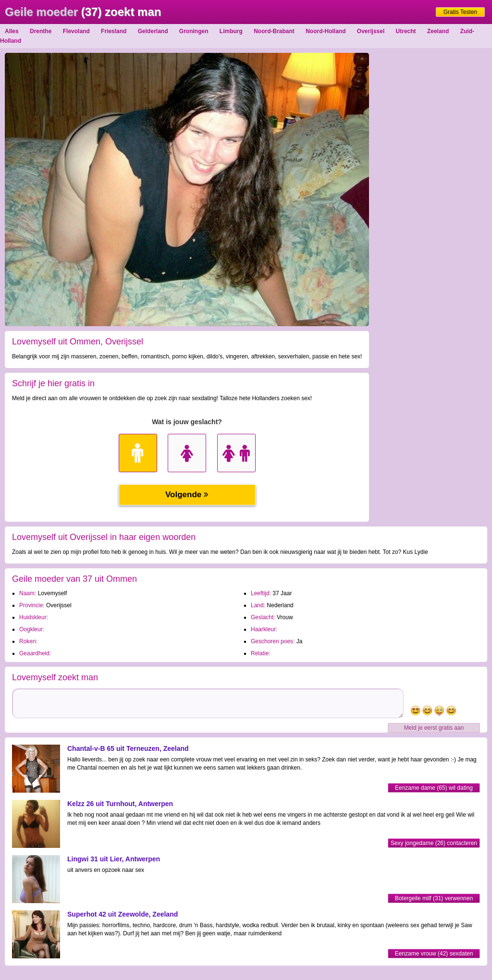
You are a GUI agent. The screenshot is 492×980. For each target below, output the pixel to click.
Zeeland (438, 31)
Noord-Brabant (274, 31)
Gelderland (153, 31)
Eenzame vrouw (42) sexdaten (434, 954)
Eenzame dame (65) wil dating (434, 788)
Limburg (231, 31)
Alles (12, 31)
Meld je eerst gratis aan (434, 728)
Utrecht (406, 31)
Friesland (114, 31)
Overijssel (371, 31)
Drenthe (41, 31)
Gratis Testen (460, 12)
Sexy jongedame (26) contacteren (434, 843)
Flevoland (76, 31)
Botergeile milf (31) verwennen (434, 898)
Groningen (194, 31)
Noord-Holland (326, 31)
